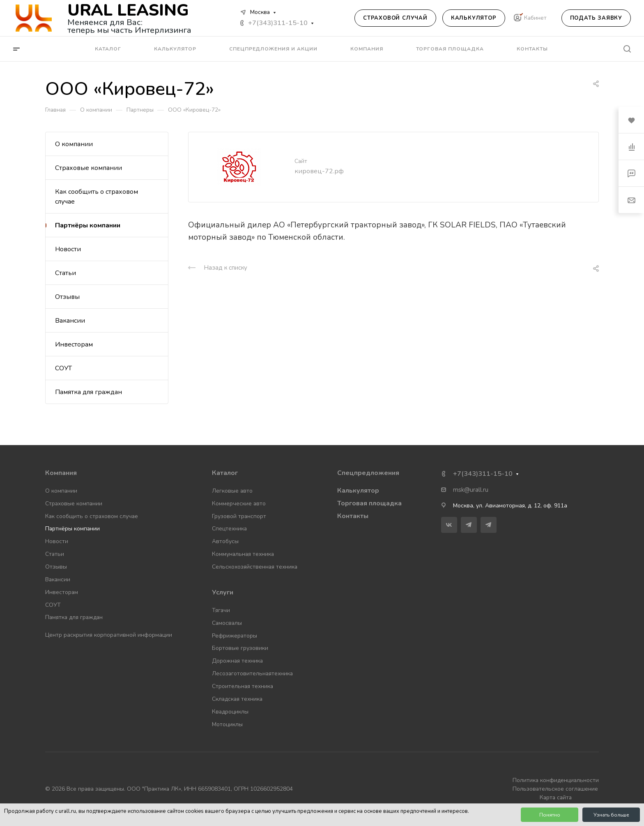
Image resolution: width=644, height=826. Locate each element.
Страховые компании (89, 168)
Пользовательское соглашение (555, 789)
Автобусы (225, 541)
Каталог (225, 473)
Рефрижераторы (235, 636)
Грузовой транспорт (239, 516)
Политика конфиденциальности (556, 780)
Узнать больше (611, 815)
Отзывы (67, 297)
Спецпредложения (368, 473)
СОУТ (63, 368)
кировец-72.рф (319, 171)
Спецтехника (229, 529)
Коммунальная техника (243, 554)
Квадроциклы (230, 712)
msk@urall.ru (471, 490)
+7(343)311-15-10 (278, 23)
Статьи (66, 273)
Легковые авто (232, 491)
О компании (74, 144)
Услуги (223, 592)
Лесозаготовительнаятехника (252, 673)
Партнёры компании (88, 225)
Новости (68, 249)
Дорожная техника (237, 661)
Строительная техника (243, 686)
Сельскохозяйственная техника (255, 567)
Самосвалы (227, 623)
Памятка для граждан (89, 392)
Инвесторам (74, 344)
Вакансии (70, 321)
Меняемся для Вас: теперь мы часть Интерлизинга (129, 26)
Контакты (353, 516)
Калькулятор (474, 18)
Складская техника (237, 699)
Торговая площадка (369, 503)
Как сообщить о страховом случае (97, 197)
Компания (61, 473)
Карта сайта (556, 797)
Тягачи (221, 610)
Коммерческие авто (239, 504)
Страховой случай (395, 18)
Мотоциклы (227, 724)
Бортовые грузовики (240, 648)
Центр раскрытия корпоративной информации (109, 635)
